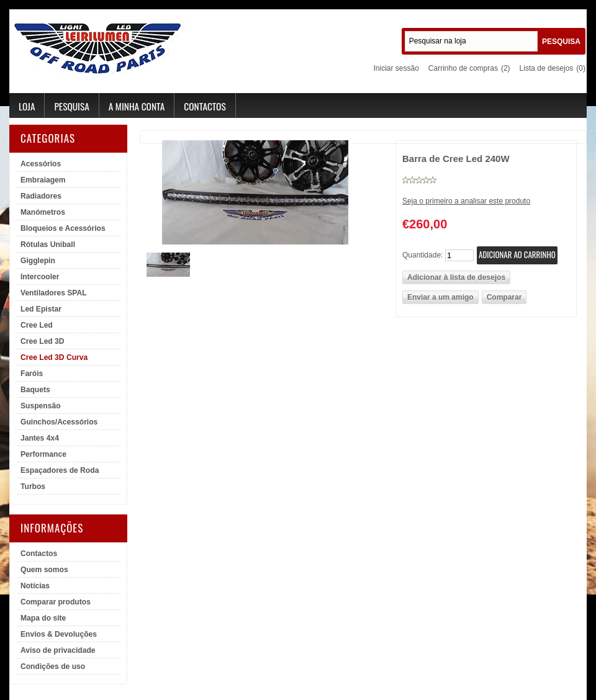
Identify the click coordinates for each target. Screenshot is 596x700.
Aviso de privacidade (58, 650)
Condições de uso (53, 666)
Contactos (205, 106)
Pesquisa (71, 106)
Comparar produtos (56, 602)
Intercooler (40, 277)
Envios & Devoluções (59, 634)
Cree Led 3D (43, 341)
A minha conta (137, 106)
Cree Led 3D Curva (54, 357)
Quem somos (44, 570)
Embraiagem (43, 180)
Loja (27, 106)
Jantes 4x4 (40, 438)
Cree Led (37, 325)
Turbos (33, 487)
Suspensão (41, 406)
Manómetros (43, 212)
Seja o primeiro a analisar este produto (466, 201)
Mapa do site (43, 618)
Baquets (35, 390)
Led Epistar (41, 309)
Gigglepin (38, 261)
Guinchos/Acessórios (59, 422)
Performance (43, 454)
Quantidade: (422, 255)
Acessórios (41, 164)
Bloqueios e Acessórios (63, 228)
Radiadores (41, 196)
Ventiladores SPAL (54, 293)
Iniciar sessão (396, 68)
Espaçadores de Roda (60, 470)
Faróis (32, 374)
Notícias (35, 586)
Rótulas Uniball (48, 245)
